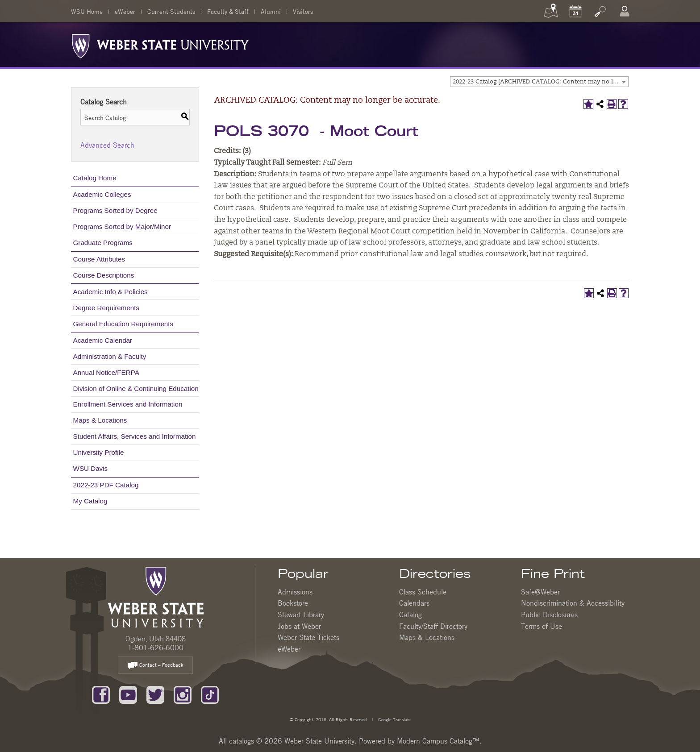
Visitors (303, 11)
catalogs (242, 741)
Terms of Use (542, 626)
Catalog (410, 615)
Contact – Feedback (155, 666)
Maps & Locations (100, 420)
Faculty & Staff (228, 11)
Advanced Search (107, 145)
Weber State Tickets (308, 637)
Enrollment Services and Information (128, 404)
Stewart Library (301, 615)
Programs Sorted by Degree (115, 210)
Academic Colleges (102, 194)
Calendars (414, 603)
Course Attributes (99, 259)
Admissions (295, 592)
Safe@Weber (540, 592)
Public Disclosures (549, 615)
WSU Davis (91, 468)
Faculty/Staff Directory (433, 626)
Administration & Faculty (110, 356)
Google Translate (394, 719)
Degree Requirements (106, 308)
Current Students (171, 11)
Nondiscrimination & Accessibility (573, 603)
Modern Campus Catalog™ (438, 741)
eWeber (125, 11)
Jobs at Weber (299, 626)
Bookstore (293, 603)
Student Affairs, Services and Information (135, 436)
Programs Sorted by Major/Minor (122, 226)
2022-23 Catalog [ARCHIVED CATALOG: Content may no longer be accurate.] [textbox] (540, 82)
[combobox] (539, 82)
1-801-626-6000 (156, 648)
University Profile (99, 452)
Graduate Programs (103, 243)
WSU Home (87, 11)
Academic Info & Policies (110, 292)
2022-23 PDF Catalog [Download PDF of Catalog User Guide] (106, 485)
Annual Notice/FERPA (106, 372)
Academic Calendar (103, 340)
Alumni (271, 11)
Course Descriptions (104, 275)
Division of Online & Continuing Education (136, 388)
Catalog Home (95, 178)
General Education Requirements (123, 324)
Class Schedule (423, 592)
